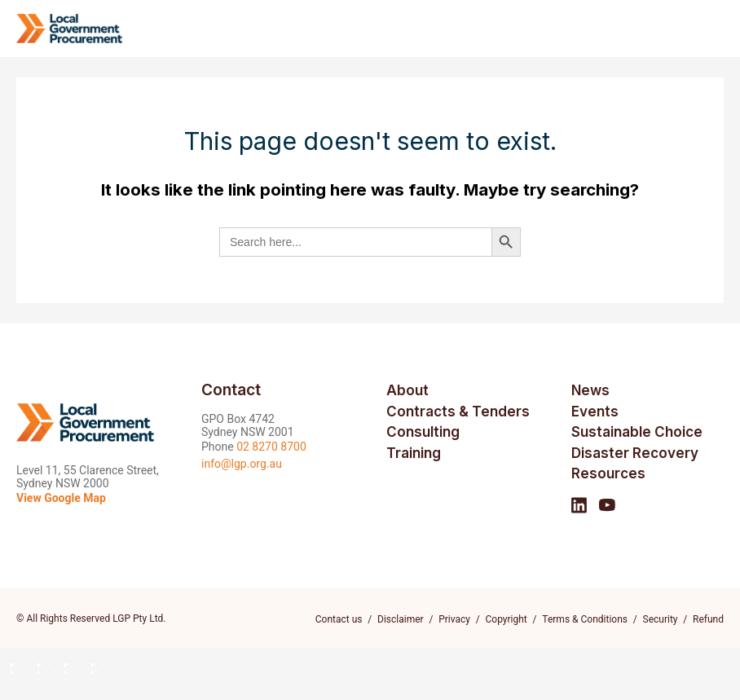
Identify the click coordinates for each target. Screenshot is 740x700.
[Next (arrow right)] (38, 689)
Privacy (454, 619)
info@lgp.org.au (242, 464)
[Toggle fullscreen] (38, 663)
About (407, 390)
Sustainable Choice (637, 432)
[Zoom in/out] (11, 663)
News (590, 390)
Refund (708, 619)
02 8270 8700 (271, 447)
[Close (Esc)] (92, 663)
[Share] (65, 663)
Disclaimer (401, 619)
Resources (608, 473)
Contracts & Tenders (458, 412)
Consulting (423, 432)
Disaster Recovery (635, 453)
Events (595, 412)
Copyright (507, 619)
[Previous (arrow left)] (11, 689)
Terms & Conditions (585, 619)
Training (414, 453)
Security (661, 619)
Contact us (339, 619)
